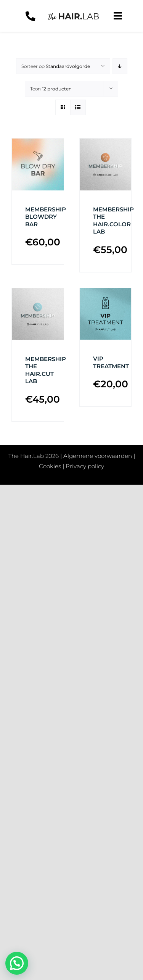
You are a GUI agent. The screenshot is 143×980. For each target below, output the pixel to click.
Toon (51, 89)
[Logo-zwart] (73, 16)
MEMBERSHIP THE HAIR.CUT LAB (46, 370)
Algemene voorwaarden (98, 456)
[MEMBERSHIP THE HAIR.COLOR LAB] (106, 164)
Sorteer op (56, 66)
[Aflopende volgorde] (120, 66)
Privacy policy (85, 466)
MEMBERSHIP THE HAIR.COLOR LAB (113, 221)
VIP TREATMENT (111, 362)
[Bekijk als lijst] (78, 107)
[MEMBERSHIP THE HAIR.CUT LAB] (38, 314)
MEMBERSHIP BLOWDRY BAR (46, 217)
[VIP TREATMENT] (106, 314)
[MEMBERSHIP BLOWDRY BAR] (38, 164)
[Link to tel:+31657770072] (30, 16)
